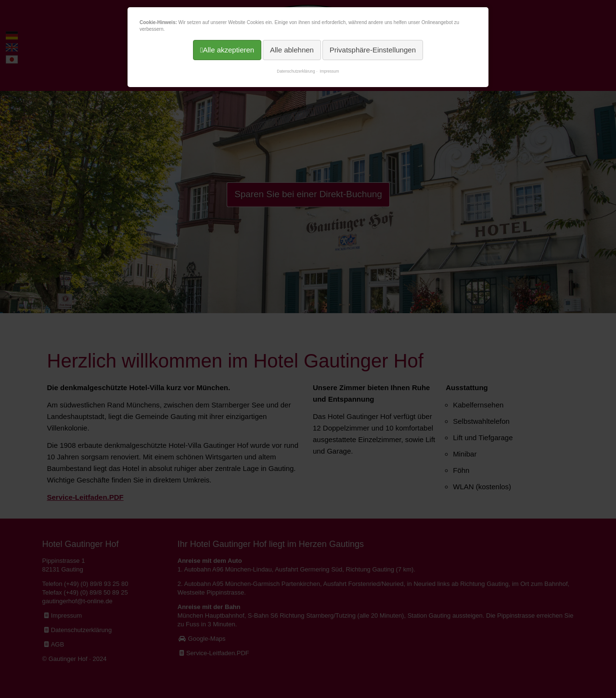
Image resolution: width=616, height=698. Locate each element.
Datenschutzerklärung (296, 71)
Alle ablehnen (292, 50)
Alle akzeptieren (228, 50)
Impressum (329, 71)
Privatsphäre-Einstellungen (373, 50)
